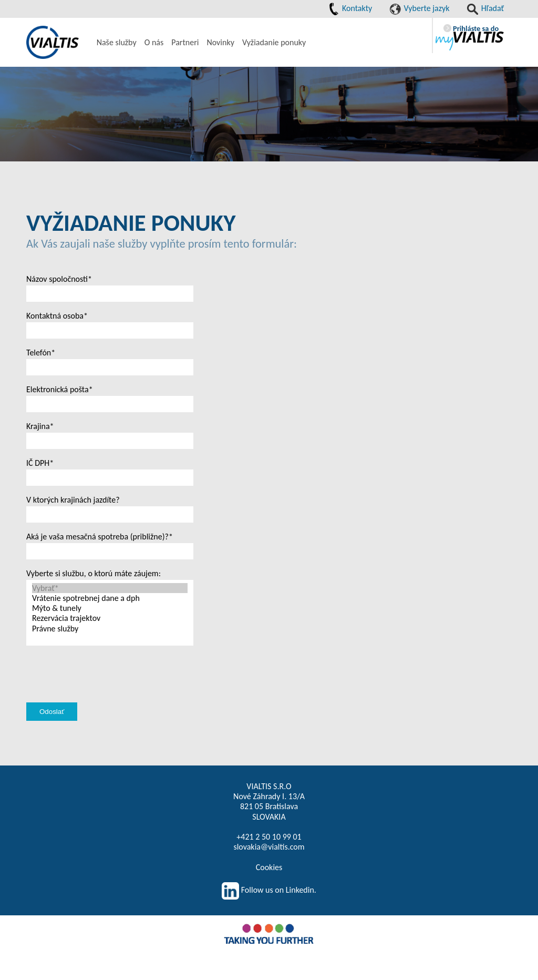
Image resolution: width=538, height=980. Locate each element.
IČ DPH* (40, 463)
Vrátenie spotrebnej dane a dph (110, 598)
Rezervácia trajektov (110, 618)
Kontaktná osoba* (57, 316)
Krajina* (40, 426)
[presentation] (106, 686)
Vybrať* (110, 588)
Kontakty (350, 8)
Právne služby (110, 629)
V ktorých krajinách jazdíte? (73, 500)
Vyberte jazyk (420, 8)
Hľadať (485, 8)
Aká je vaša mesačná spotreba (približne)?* (100, 537)
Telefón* (41, 353)
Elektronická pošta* (60, 389)
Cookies (269, 867)
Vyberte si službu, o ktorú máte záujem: (94, 573)
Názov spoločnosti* (59, 279)
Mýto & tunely (110, 608)
